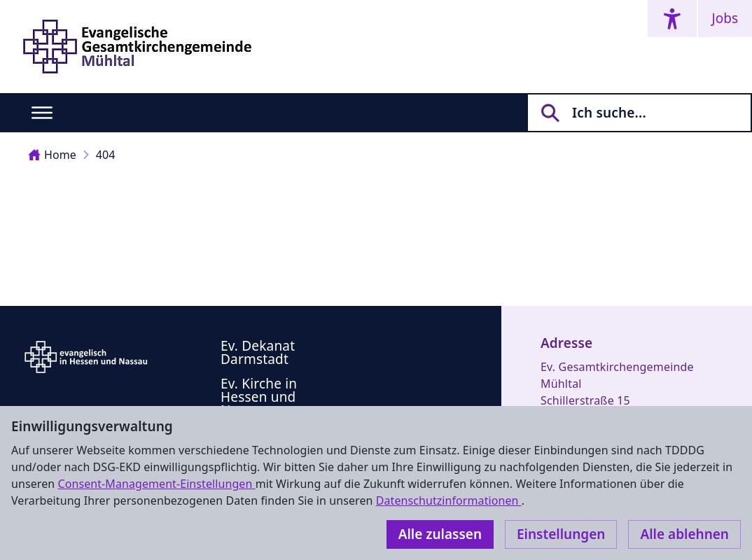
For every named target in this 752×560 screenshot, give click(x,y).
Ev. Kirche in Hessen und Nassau (259, 397)
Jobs (725, 18)
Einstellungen (561, 534)
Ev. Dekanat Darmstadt (258, 352)
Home (52, 155)
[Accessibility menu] (672, 19)
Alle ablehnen (684, 534)
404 (106, 155)
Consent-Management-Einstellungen (156, 484)
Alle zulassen (440, 534)
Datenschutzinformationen (449, 500)
